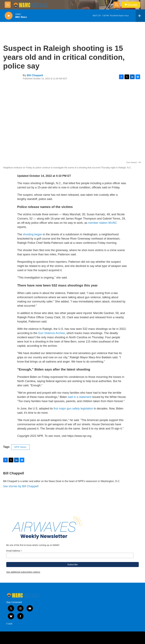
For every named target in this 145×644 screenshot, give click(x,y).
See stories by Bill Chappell (21, 486)
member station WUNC (103, 223)
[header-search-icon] (117, 5)
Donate (132, 5)
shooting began (32, 234)
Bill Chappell (35, 75)
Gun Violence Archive (52, 333)
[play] (9, 16)
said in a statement (80, 397)
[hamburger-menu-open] (8, 5)
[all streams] (140, 16)
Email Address (14, 551)
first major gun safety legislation (73, 409)
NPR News (20, 447)
